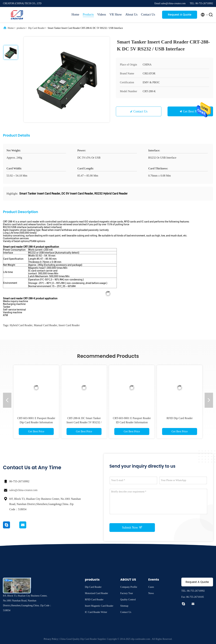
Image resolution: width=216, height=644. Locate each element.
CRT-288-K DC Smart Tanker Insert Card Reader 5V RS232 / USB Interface (84, 422)
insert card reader (69, 325)
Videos (102, 14)
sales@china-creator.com (23, 490)
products (21, 28)
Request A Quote (180, 15)
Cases (151, 587)
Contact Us (148, 14)
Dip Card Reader (36, 28)
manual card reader (45, 325)
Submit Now (132, 527)
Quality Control (128, 600)
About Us (131, 14)
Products (88, 14)
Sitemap (124, 606)
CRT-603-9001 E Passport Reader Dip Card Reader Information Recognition (36, 422)
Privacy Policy (51, 639)
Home (75, 14)
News (151, 593)
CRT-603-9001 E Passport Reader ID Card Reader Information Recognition (132, 422)
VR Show (116, 14)
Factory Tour (127, 593)
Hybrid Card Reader (21, 325)
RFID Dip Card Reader (180, 418)
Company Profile (129, 587)
